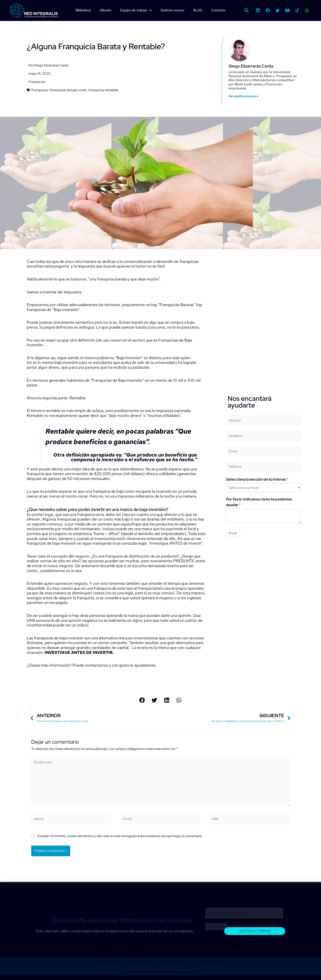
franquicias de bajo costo (68, 90)
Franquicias (37, 82)
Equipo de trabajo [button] (136, 11)
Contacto (218, 10)
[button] (247, 10)
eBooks (105, 10)
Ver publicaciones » (244, 96)
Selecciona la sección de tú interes (256, 479)
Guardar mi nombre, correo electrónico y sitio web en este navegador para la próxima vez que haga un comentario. (120, 836)
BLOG (198, 10)
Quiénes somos (172, 10)
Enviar (233, 533)
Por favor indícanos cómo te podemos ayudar (259, 502)
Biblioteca (83, 10)
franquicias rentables (103, 90)
